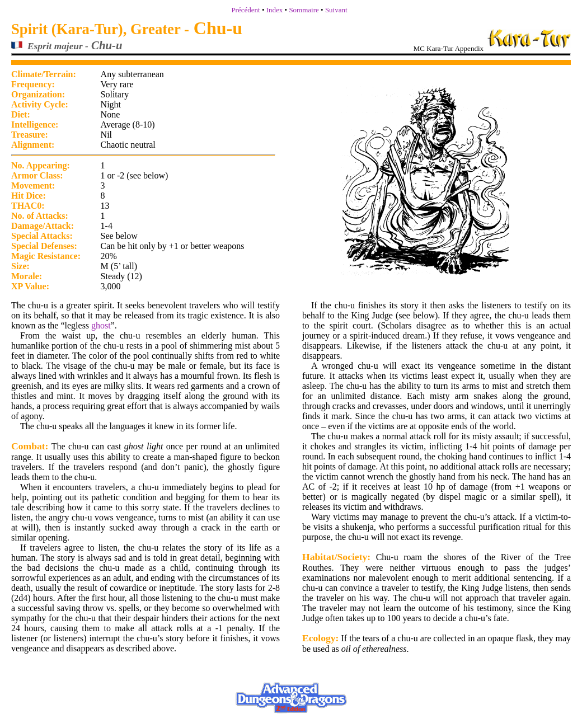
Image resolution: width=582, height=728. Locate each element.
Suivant (336, 10)
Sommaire (304, 10)
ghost (101, 325)
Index (275, 10)
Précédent (245, 10)
